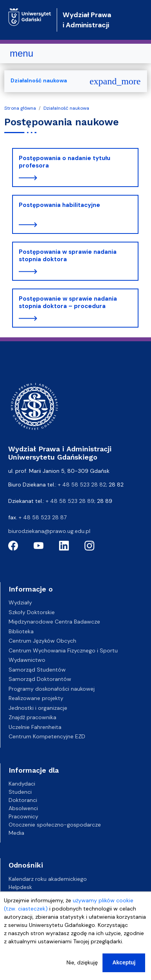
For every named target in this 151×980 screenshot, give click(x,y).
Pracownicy (23, 816)
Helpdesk (20, 887)
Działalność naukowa (66, 108)
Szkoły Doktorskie (32, 612)
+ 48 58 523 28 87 (43, 517)
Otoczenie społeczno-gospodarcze (55, 825)
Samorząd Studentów (37, 670)
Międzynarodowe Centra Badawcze (54, 622)
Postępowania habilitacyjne (59, 205)
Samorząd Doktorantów (40, 679)
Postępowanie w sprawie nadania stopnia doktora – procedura (68, 303)
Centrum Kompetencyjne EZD (47, 736)
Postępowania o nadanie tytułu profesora (65, 162)
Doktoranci (23, 800)
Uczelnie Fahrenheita (35, 727)
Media (16, 833)
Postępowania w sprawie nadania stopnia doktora (68, 256)
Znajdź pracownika (32, 717)
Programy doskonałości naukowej (52, 689)
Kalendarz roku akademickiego (48, 879)
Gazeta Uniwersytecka (38, 895)
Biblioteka (21, 631)
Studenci (20, 792)
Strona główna (20, 108)
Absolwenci (23, 808)
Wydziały (20, 602)
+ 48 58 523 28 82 (82, 485)
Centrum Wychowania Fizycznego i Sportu (63, 650)
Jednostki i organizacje (38, 708)
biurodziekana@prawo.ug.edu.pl (49, 531)
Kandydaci (22, 784)
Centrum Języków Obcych (42, 641)
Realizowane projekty (36, 698)
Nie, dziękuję (82, 970)
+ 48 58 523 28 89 (70, 501)
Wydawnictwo (27, 660)
